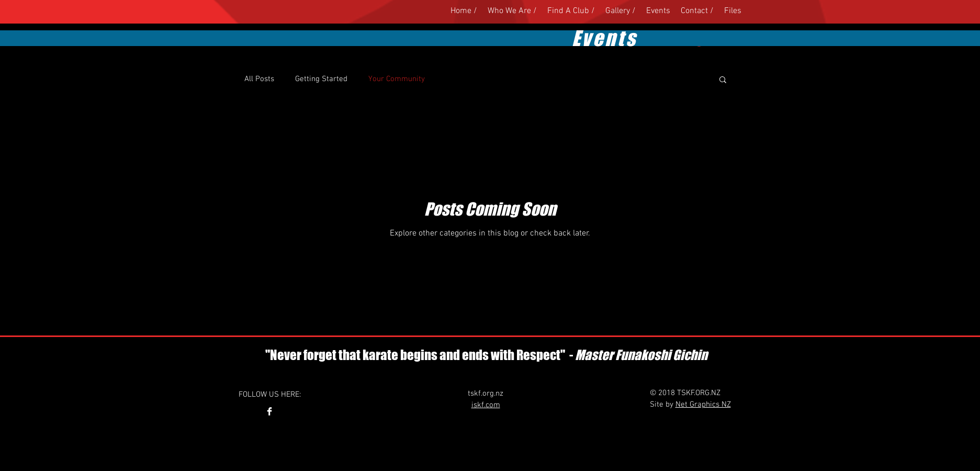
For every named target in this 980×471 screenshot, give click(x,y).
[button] (723, 80)
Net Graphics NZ (703, 405)
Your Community (397, 79)
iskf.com (486, 405)
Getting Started (321, 79)
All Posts (259, 79)
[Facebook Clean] (269, 411)
